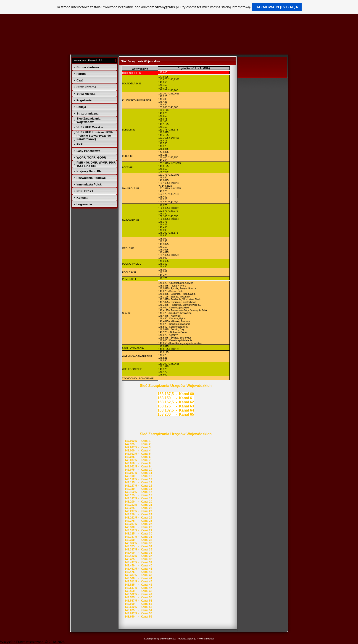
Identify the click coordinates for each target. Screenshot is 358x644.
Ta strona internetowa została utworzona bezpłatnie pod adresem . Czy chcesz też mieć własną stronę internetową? (179, 7)
